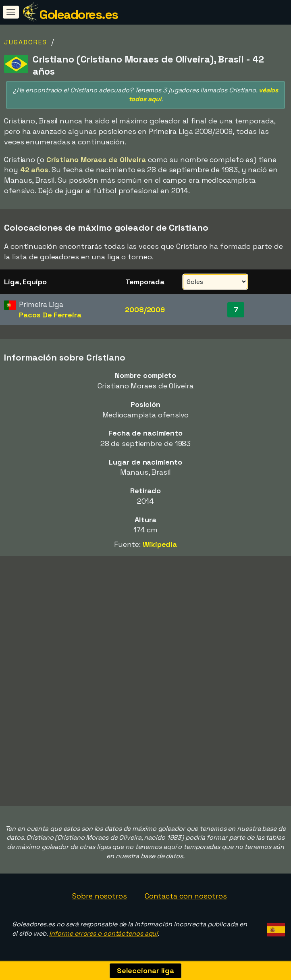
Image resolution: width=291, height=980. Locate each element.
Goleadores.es (79, 15)
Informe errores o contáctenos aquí (104, 933)
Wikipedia (160, 544)
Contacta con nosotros (186, 896)
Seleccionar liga (145, 971)
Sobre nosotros (100, 896)
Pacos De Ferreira (50, 315)
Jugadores (26, 42)
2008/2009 (145, 310)
